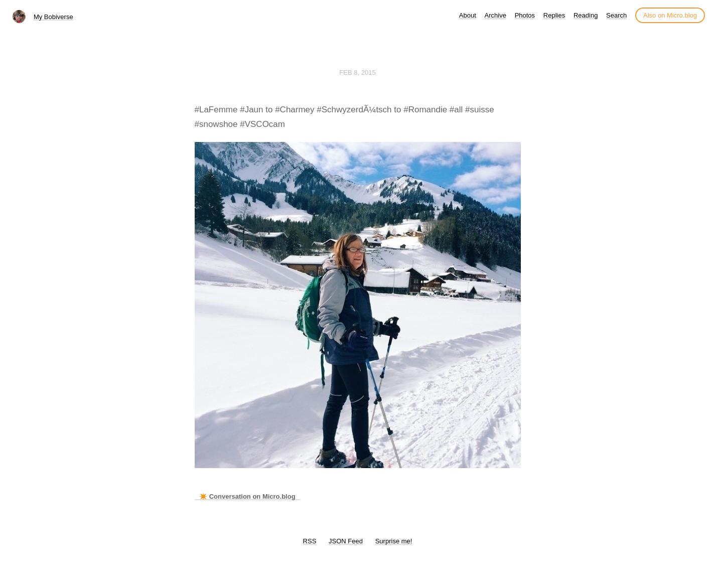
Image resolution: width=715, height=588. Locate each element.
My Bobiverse (53, 17)
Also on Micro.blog (670, 15)
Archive (495, 15)
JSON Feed (346, 541)
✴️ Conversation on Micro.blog (247, 496)
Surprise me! (394, 541)
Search (616, 15)
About (468, 15)
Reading (586, 15)
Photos (525, 15)
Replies (554, 15)
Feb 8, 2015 (357, 72)
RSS (310, 541)
